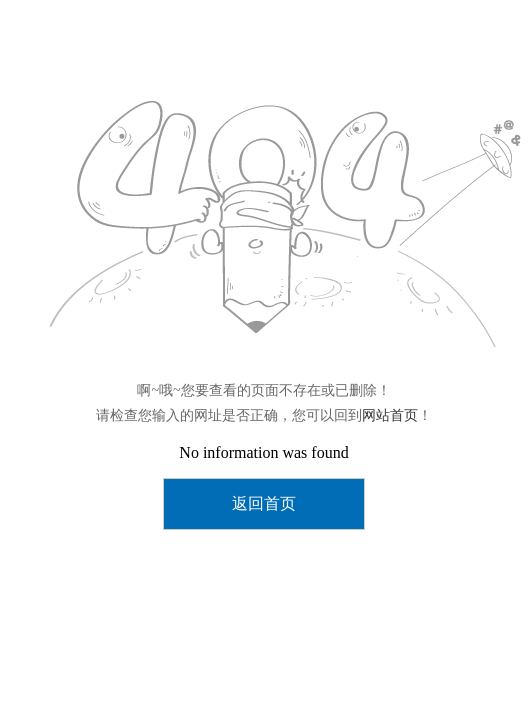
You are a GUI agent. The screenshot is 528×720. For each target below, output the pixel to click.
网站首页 (390, 415)
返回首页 (264, 503)
